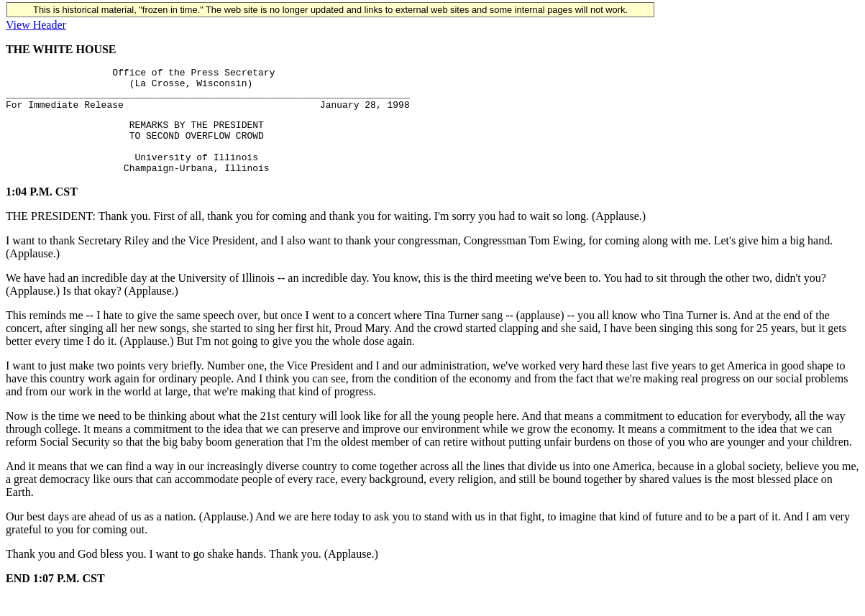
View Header (36, 25)
